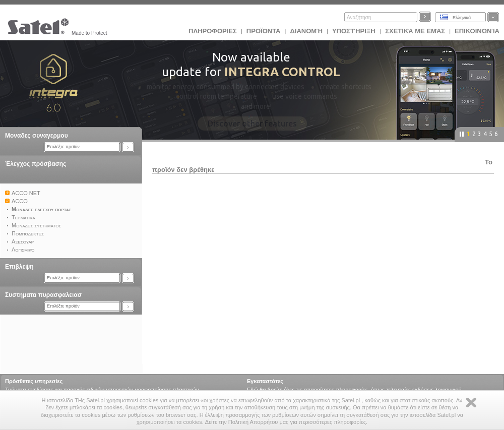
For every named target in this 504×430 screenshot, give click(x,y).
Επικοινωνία (477, 31)
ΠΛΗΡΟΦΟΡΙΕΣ (213, 31)
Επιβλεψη (19, 267)
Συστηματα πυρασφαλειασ (43, 295)
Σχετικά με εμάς (415, 31)
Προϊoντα (264, 31)
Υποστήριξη (355, 31)
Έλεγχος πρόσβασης (36, 164)
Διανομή (306, 31)
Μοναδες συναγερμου (37, 136)
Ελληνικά (462, 18)
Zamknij (471, 403)
